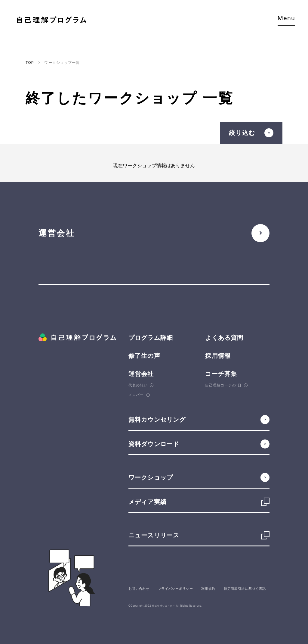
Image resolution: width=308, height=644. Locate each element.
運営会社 (141, 374)
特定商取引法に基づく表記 (245, 589)
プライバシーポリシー (176, 589)
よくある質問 (224, 338)
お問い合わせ (139, 589)
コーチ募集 (221, 374)
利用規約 (208, 589)
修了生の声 (144, 356)
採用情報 (218, 356)
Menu (286, 20)
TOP (30, 63)
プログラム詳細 (151, 338)
